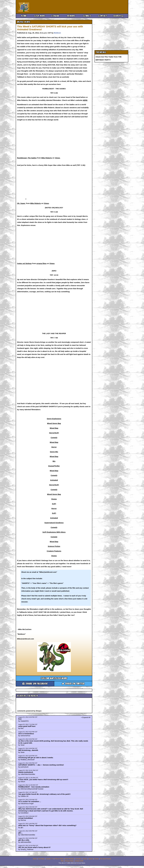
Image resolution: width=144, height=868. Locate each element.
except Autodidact (26, 818)
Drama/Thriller (54, 466)
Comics (87, 16)
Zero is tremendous (26, 734)
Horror (54, 447)
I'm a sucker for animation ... (30, 801)
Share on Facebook (35, 684)
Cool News (40, 16)
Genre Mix (54, 452)
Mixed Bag (54, 428)
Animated (54, 480)
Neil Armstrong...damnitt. (28, 750)
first (20, 719)
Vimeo (57, 158)
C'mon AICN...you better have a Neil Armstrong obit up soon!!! (43, 779)
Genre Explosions (54, 419)
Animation (78, 859)
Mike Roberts (47, 158)
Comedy (54, 438)
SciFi (54, 504)
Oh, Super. (21, 203)
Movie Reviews (69, 859)
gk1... (20, 833)
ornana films (41, 263)
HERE (85, 100)
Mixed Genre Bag (54, 423)
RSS (62, 861)
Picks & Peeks (59, 859)
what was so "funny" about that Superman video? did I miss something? (47, 825)
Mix (54, 461)
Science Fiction (54, 546)
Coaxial (55, 16)
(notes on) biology (24, 263)
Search (118, 16)
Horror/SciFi (54, 433)
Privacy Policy (69, 861)
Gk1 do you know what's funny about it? (34, 847)
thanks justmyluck (26, 772)
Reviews (71, 16)
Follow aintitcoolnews (54, 678)
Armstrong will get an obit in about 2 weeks (36, 758)
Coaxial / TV (50, 859)
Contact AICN (79, 861)
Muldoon (57, 33)
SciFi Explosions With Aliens (54, 532)
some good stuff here (27, 726)
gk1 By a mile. (24, 840)
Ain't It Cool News (35, 7)
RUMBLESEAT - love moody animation (34, 787)
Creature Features (54, 551)
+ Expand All (86, 717)
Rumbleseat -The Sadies (27, 158)
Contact (103, 16)
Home (24, 16)
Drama (54, 499)
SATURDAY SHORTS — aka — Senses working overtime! (41, 765)
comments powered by (29, 711)
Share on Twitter (73, 684)
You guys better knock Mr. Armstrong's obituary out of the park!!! (44, 794)
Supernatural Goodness (54, 523)
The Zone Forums (105, 859)
